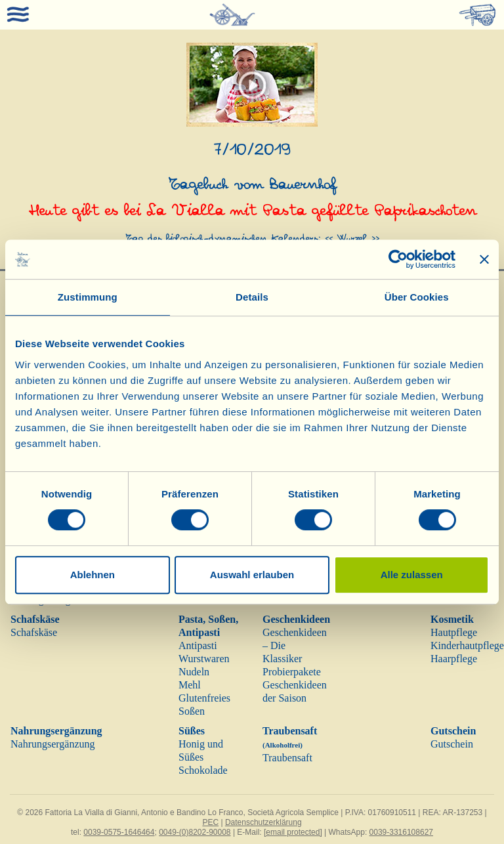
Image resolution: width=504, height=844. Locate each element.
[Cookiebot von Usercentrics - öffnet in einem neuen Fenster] (398, 259)
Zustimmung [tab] (88, 297)
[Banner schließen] (484, 259)
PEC (210, 822)
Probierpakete (292, 672)
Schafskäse (35, 619)
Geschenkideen (296, 619)
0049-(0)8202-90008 (195, 832)
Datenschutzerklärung (263, 822)
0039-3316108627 (401, 832)
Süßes (192, 731)
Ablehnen (93, 575)
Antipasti (198, 645)
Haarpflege (454, 659)
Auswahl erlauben (252, 575)
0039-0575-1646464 (119, 832)
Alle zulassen (412, 575)
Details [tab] (252, 297)
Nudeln (194, 672)
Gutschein (453, 731)
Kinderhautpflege (467, 645)
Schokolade (203, 770)
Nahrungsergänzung (56, 731)
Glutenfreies (204, 698)
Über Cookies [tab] (417, 297)
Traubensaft (287, 758)
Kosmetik (452, 619)
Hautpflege (454, 632)
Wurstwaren (204, 659)
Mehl (190, 685)
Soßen (192, 711)
